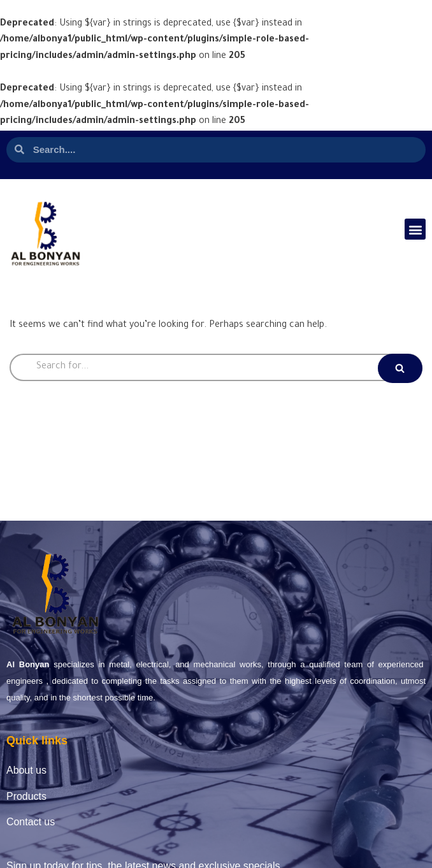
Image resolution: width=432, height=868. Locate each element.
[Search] (216, 367)
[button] (415, 229)
